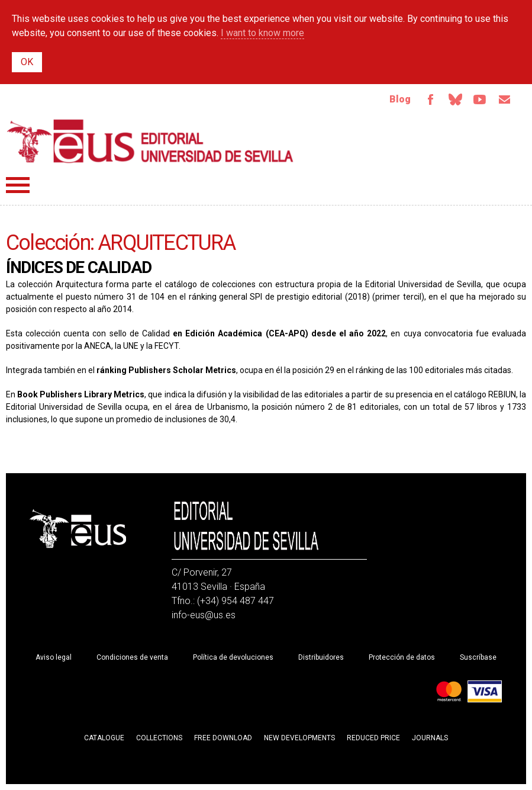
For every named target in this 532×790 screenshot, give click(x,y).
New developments (299, 738)
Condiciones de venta (132, 657)
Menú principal (18, 185)
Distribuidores (321, 657)
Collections (159, 738)
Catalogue (104, 738)
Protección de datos (402, 657)
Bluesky (455, 99)
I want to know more (262, 33)
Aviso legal (54, 657)
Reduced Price (373, 738)
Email (505, 99)
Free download (223, 738)
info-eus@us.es (204, 615)
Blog (400, 99)
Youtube (480, 99)
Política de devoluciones (233, 657)
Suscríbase (478, 657)
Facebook (430, 99)
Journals (430, 738)
